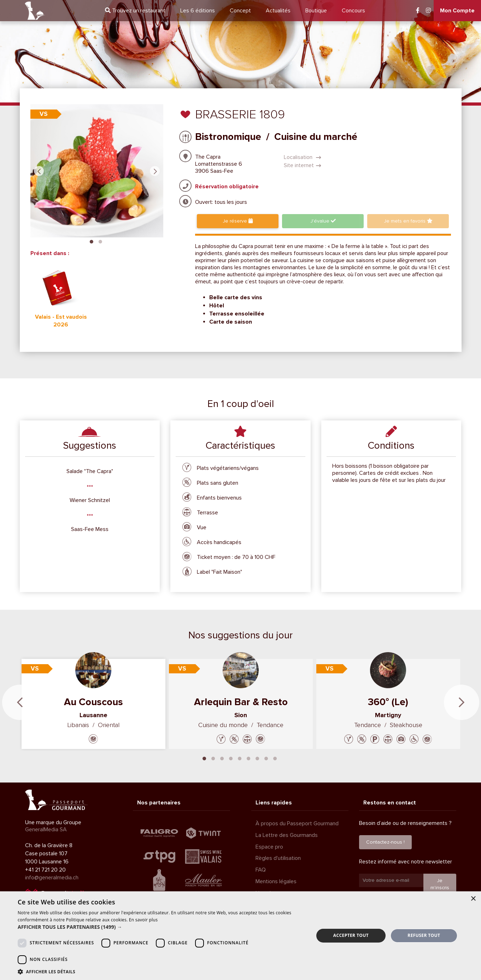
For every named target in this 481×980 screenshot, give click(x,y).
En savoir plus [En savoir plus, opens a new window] (143, 920)
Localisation (303, 157)
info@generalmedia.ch (52, 878)
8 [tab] (266, 758)
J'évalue (323, 221)
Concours (353, 11)
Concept (240, 11)
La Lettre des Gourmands (287, 835)
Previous (39, 171)
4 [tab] (231, 758)
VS (44, 114)
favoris (408, 221)
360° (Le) (388, 702)
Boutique (316, 11)
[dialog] (240, 936)
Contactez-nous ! (385, 842)
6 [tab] (248, 758)
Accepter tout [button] (351, 935)
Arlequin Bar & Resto (241, 702)
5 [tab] (240, 758)
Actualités (278, 11)
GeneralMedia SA (46, 830)
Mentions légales (276, 881)
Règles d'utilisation (278, 858)
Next (155, 171)
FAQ (261, 870)
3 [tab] (222, 758)
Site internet (303, 165)
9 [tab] (275, 758)
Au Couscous (93, 702)
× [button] (473, 899)
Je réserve (238, 221)
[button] (161, 927)
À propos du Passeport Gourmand (297, 823)
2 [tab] (100, 241)
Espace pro (269, 847)
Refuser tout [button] (424, 935)
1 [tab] (92, 241)
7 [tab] (257, 758)
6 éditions (198, 11)
